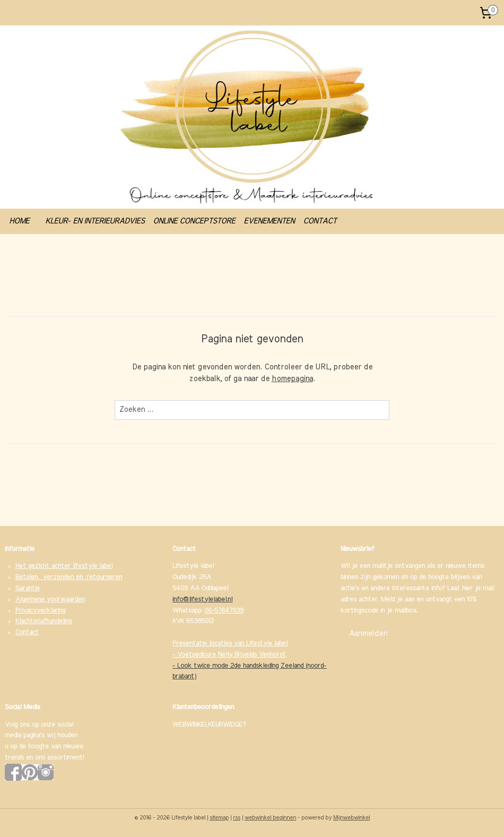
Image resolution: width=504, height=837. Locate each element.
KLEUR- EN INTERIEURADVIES (95, 221)
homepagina (292, 379)
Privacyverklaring (40, 611)
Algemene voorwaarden (50, 599)
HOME (19, 221)
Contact (27, 632)
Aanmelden (368, 634)
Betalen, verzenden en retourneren (69, 577)
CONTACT (320, 221)
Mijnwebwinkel (351, 818)
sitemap (219, 818)
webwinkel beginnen (270, 818)
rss (237, 818)
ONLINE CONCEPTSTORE (194, 221)
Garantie (28, 588)
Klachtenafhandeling (44, 621)
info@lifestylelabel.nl (202, 599)
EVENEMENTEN (269, 221)
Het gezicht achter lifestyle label (64, 566)
